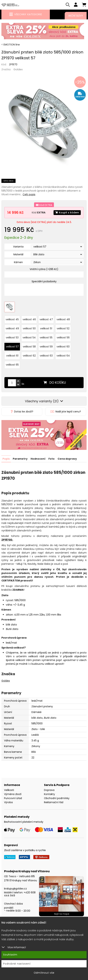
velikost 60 (63, 346)
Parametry (20, 459)
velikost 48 (63, 319)
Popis (6, 459)
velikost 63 (46, 355)
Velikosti (9, 790)
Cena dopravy (67, 459)
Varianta (18, 247)
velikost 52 (63, 328)
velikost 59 (46, 346)
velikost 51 (46, 328)
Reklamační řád (54, 802)
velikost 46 (29, 319)
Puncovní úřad (13, 798)
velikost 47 (46, 319)
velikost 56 (63, 337)
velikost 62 (29, 355)
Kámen (18, 262)
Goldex (18, 69)
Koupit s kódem (67, 213)
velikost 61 (12, 355)
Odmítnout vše (44, 973)
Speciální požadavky (44, 281)
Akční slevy (76, 16)
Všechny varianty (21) (44, 401)
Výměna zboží (13, 794)
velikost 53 (12, 337)
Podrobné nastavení (17, 964)
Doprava (49, 790)
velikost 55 (46, 337)
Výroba (8, 802)
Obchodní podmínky (57, 798)
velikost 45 (12, 319)
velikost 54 (29, 337)
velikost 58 (29, 346)
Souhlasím (10, 955)
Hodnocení (38, 459)
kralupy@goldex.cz (15, 888)
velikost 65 (12, 364)
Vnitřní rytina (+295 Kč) (44, 269)
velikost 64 (63, 355)
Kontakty (49, 794)
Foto (52, 459)
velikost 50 (29, 328)
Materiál (18, 254)
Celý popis (29, 194)
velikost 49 (12, 328)
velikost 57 (12, 346)
